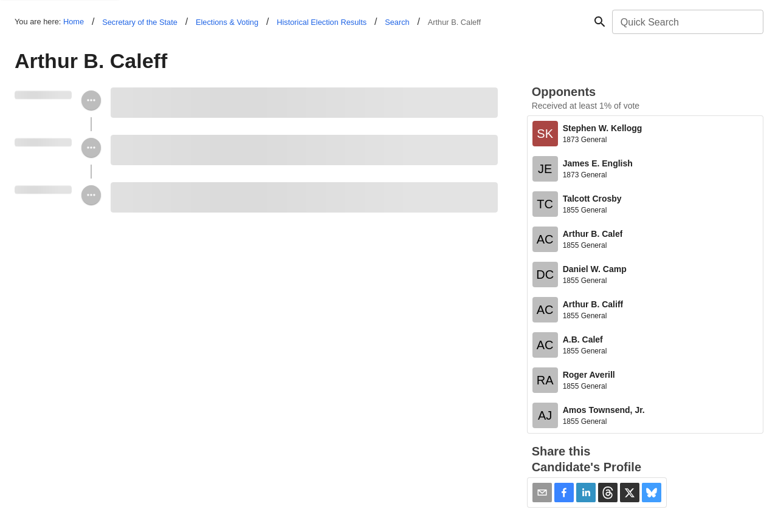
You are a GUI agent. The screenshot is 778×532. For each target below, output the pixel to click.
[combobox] (687, 22)
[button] (564, 493)
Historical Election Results (322, 22)
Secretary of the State (140, 22)
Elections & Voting (227, 22)
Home (74, 22)
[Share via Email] (542, 493)
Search (397, 22)
